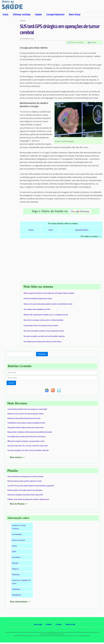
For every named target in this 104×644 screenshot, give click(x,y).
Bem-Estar (75, 14)
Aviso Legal (38, 624)
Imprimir (93, 42)
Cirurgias (31, 230)
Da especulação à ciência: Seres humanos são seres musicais (41, 325)
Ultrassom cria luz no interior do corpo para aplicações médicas (26, 414)
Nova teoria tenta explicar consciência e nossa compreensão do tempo (44, 331)
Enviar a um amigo (77, 42)
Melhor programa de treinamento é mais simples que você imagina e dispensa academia (49, 293)
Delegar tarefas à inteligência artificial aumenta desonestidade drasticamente (30, 432)
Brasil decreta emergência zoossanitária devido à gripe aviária (25, 495)
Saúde (38, 14)
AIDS (14, 551)
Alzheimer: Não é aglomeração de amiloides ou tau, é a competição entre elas (46, 315)
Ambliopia (16, 589)
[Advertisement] (10, 56)
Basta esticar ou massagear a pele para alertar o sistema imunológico (44, 320)
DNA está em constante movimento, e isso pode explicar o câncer (26, 441)
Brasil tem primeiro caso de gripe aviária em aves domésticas (25, 490)
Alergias (15, 563)
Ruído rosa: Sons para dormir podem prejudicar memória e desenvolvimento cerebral (48, 304)
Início (5, 14)
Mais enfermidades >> (20, 602)
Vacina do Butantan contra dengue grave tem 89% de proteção (25, 476)
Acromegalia (17, 534)
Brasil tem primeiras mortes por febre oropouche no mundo (25, 481)
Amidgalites (16, 595)
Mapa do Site (70, 624)
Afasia (14, 546)
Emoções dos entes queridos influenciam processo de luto (24, 418)
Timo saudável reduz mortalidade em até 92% (37, 309)
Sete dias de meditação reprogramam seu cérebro (38, 298)
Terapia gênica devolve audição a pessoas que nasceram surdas (26, 427)
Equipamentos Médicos (82, 230)
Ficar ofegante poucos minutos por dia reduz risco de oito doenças (43, 342)
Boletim (49, 624)
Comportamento (55, 14)
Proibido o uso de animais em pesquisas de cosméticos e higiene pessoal (28, 499)
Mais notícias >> (17, 457)
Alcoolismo (16, 557)
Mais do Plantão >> (19, 504)
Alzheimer (16, 574)
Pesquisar (42, 354)
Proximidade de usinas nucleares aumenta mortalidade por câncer (26, 423)
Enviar (11, 383)
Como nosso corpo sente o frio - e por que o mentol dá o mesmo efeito (28, 446)
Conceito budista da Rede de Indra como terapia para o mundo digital (27, 409)
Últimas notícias (22, 14)
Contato (59, 624)
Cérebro (51, 230)
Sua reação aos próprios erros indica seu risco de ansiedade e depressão (44, 336)
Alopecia (15, 569)
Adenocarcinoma (18, 540)
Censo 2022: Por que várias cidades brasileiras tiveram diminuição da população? (31, 486)
